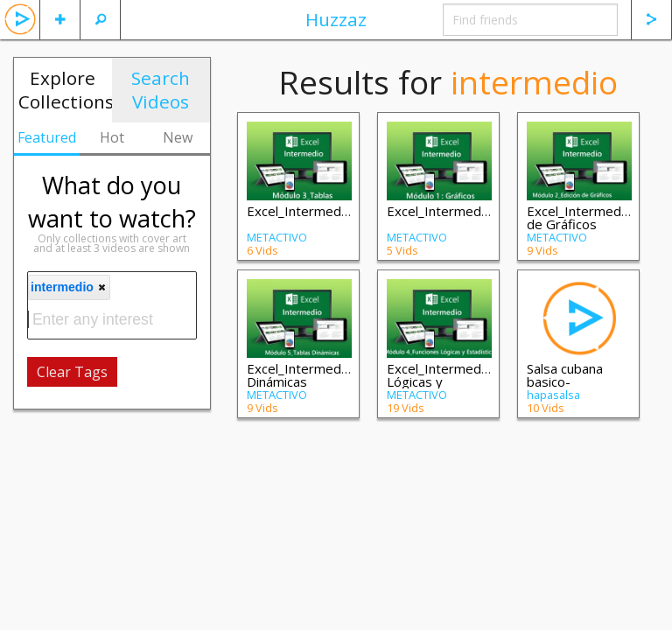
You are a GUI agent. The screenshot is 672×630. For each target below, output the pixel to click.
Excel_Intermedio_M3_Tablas (335, 211)
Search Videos (161, 90)
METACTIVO (277, 237)
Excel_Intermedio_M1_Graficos (480, 211)
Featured (47, 137)
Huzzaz (336, 19)
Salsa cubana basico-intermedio (565, 381)
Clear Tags (72, 372)
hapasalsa (553, 395)
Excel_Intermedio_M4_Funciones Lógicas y (485, 375)
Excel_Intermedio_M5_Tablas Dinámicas (335, 375)
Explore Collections (65, 90)
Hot (112, 137)
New (178, 137)
